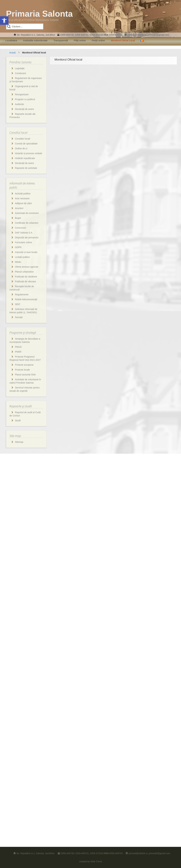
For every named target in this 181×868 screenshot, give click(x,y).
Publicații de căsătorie (26, 277)
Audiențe (19, 104)
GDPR (18, 247)
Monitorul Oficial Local (123, 40)
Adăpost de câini (23, 203)
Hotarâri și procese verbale (29, 153)
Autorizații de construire (27, 213)
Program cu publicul (25, 99)
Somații (19, 317)
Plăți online (80, 40)
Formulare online (23, 242)
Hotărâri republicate (25, 158)
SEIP (18, 304)
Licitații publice (22, 257)
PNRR (18, 352)
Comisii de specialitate (26, 144)
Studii (18, 420)
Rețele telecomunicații (26, 299)
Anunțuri (19, 208)
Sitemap (19, 442)
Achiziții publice (23, 194)
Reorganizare (22, 94)
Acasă (12, 53)
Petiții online (98, 40)
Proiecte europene (24, 365)
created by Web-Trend (91, 861)
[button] (4, 21)
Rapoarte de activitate (26, 168)
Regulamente (22, 294)
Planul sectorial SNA (25, 375)
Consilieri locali (23, 139)
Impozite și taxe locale (26, 252)
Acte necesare (22, 198)
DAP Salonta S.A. (24, 233)
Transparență (61, 40)
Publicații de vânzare (25, 281)
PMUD (18, 347)
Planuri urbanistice (24, 272)
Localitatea (11, 40)
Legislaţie (20, 68)
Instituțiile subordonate (35, 40)
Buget (18, 218)
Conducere (21, 73)
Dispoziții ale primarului (27, 238)
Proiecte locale (22, 370)
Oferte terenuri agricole (27, 267)
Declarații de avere (24, 109)
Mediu (18, 262)
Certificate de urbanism (27, 223)
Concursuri (20, 228)
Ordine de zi (21, 148)
